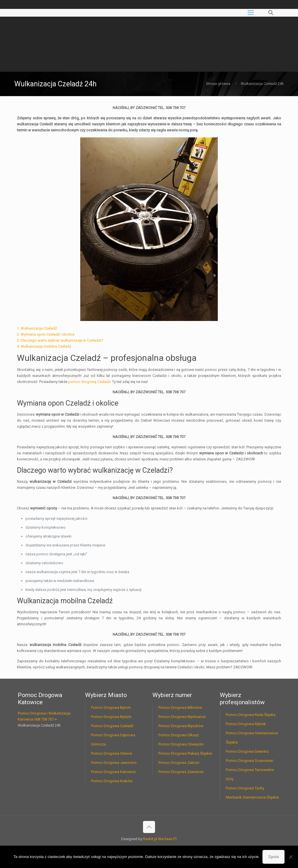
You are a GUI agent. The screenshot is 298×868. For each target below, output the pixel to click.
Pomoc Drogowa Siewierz (247, 751)
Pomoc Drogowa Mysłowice (182, 717)
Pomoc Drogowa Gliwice (112, 753)
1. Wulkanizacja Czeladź (37, 328)
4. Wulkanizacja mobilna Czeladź (44, 346)
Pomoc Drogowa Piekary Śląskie (185, 753)
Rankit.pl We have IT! (160, 839)
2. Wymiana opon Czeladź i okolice (46, 334)
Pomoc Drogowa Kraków (112, 781)
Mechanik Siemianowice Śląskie (252, 797)
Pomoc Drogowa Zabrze (179, 763)
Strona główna (218, 84)
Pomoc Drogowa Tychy (245, 788)
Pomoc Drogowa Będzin (111, 717)
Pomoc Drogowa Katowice (113, 772)
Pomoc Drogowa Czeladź (112, 726)
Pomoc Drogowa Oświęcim (181, 744)
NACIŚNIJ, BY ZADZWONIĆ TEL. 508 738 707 (149, 108)
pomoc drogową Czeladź (89, 382)
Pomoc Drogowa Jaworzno (114, 763)
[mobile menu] (251, 13)
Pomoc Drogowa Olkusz (179, 735)
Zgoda (274, 857)
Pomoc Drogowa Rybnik (246, 724)
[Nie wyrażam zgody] (291, 857)
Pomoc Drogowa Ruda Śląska (251, 715)
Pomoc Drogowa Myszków (181, 726)
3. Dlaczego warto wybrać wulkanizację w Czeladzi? (60, 340)
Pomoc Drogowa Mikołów (180, 708)
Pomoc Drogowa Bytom (111, 708)
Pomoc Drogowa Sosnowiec (250, 761)
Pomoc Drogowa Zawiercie (181, 772)
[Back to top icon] (149, 827)
